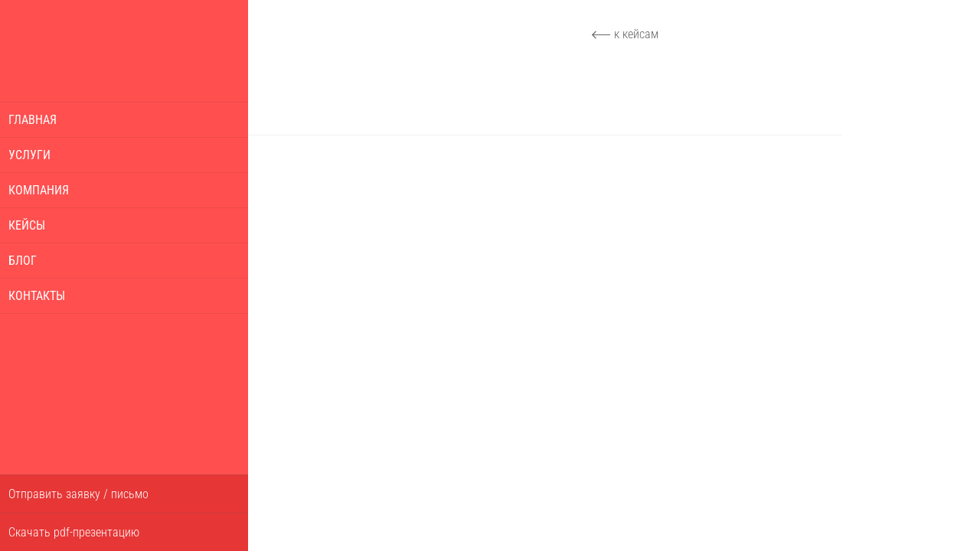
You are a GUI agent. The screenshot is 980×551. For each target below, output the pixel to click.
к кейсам (636, 34)
